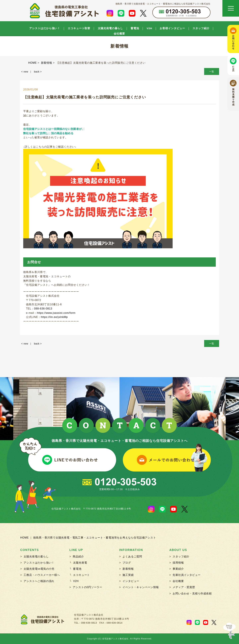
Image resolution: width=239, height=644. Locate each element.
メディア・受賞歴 (184, 587)
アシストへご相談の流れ (39, 581)
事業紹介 (178, 569)
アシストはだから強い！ (45, 28)
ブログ (127, 563)
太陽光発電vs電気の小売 (39, 569)
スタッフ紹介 (201, 28)
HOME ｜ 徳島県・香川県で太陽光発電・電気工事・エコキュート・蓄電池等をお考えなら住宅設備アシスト (88, 538)
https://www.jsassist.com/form (56, 313)
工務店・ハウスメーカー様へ (42, 575)
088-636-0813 (43, 309)
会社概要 (119, 34)
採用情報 (178, 563)
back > (38, 72)
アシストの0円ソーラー (87, 587)
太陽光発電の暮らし (110, 28)
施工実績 (128, 575)
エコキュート (81, 575)
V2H (149, 28)
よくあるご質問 (132, 557)
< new (25, 72)
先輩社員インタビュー (187, 575)
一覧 (212, 71)
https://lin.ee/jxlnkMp (54, 317)
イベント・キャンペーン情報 (141, 587)
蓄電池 (135, 28)
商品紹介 (78, 557)
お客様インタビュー (172, 28)
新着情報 (128, 569)
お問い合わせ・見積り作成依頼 (192, 593)
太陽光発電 (80, 563)
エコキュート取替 (79, 28)
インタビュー (131, 581)
